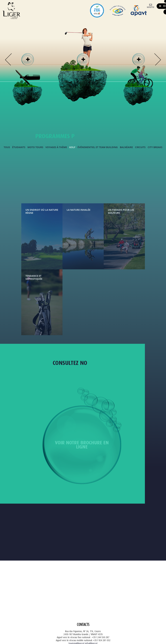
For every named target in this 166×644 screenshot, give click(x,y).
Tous (7, 147)
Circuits (140, 147)
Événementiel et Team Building (98, 147)
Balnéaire (126, 147)
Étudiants (19, 147)
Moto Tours (35, 147)
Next (158, 59)
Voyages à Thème (56, 147)
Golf (72, 147)
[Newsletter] (151, 6)
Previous (8, 59)
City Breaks (155, 147)
